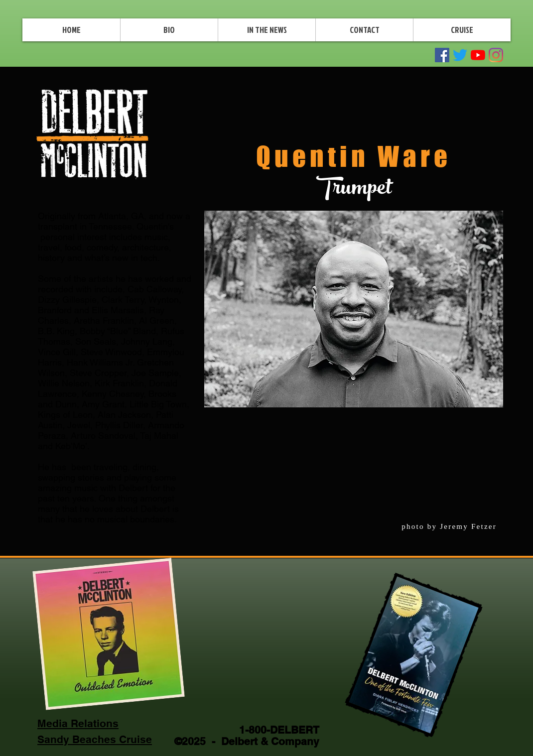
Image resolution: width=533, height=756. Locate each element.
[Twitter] (460, 55)
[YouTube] (478, 55)
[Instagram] (496, 55)
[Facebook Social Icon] (442, 55)
